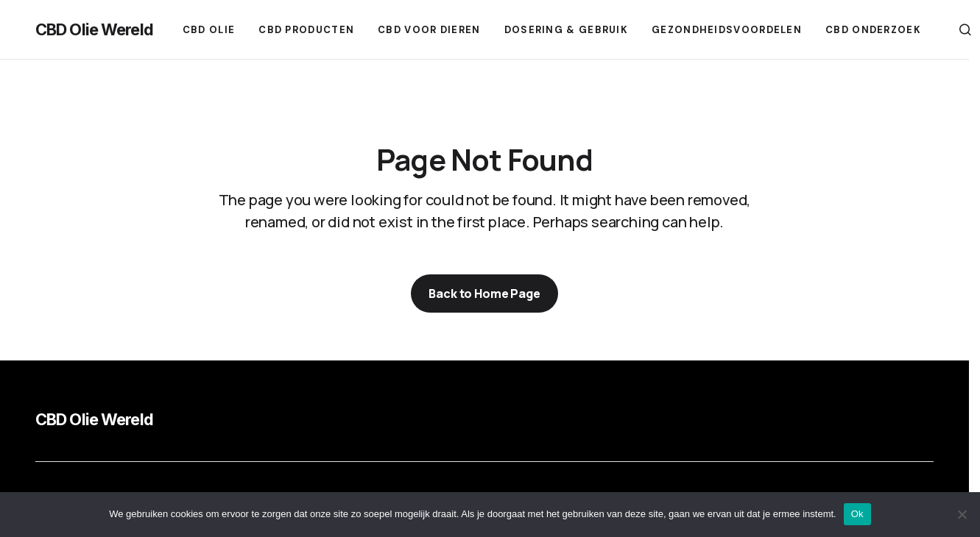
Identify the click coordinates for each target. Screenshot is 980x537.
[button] (965, 29)
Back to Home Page (484, 294)
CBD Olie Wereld (94, 29)
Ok (857, 514)
